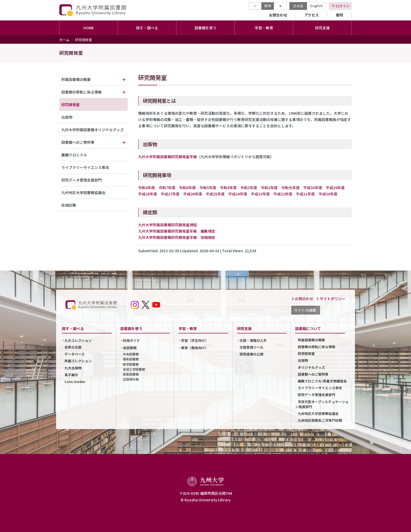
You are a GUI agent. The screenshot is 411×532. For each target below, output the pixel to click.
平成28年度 (148, 194)
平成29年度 (335, 188)
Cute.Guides (75, 382)
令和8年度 (147, 188)
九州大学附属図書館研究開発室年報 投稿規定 (177, 237)
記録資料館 (131, 379)
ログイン (343, 6)
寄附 (339, 15)
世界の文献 (73, 347)
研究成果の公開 (252, 354)
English (317, 6)
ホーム (64, 40)
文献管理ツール (252, 347)
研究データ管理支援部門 (82, 180)
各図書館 (130, 348)
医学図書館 (131, 364)
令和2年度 (269, 188)
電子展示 (71, 375)
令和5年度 (208, 188)
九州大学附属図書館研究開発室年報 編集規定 (177, 231)
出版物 (67, 117)
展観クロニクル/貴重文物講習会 (322, 381)
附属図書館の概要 (76, 79)
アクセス (312, 15)
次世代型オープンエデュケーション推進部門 (322, 404)
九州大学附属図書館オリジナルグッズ (93, 130)
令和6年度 (187, 188)
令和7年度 (167, 188)
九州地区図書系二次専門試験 (320, 420)
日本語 (298, 6)
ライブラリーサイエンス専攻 (85, 167)
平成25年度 (215, 194)
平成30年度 (313, 188)
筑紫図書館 (131, 374)
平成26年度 (193, 194)
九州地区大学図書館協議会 (83, 193)
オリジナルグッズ (311, 367)
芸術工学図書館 (134, 369)
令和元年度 (290, 188)
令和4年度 (228, 188)
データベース (75, 354)
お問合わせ (278, 15)
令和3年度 (249, 188)
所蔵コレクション (78, 361)
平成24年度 (238, 194)
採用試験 (69, 205)
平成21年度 (305, 194)
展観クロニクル (74, 155)
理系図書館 (131, 359)
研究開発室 (71, 105)
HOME (89, 28)
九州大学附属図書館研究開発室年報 (167, 157)
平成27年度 (170, 194)
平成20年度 (328, 194)
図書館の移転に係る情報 (82, 92)
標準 (268, 6)
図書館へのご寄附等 (78, 142)
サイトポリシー (331, 299)
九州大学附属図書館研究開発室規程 (167, 225)
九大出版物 (73, 368)
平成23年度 (260, 194)
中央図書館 (131, 354)
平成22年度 (283, 194)
